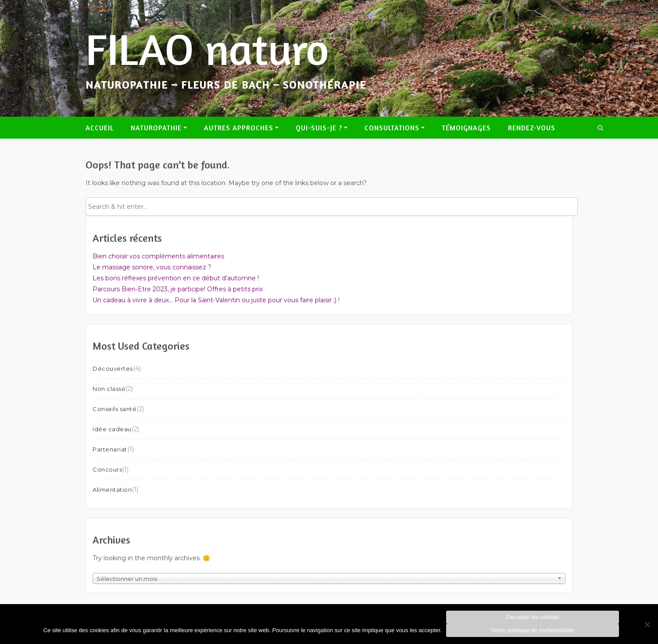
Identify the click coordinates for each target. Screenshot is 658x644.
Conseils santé (114, 409)
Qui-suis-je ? (319, 128)
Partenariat (110, 449)
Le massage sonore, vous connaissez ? (152, 267)
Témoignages (466, 128)
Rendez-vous (532, 128)
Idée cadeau (112, 429)
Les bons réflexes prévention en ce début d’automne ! (176, 278)
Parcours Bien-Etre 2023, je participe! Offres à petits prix (178, 289)
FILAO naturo (207, 49)
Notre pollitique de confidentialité (533, 630)
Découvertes (113, 369)
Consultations (392, 128)
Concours (107, 469)
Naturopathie (156, 128)
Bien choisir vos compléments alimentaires (158, 256)
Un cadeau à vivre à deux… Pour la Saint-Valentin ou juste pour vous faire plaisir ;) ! (216, 300)
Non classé (109, 389)
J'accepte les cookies (533, 617)
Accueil (100, 128)
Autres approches (239, 128)
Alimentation (112, 490)
